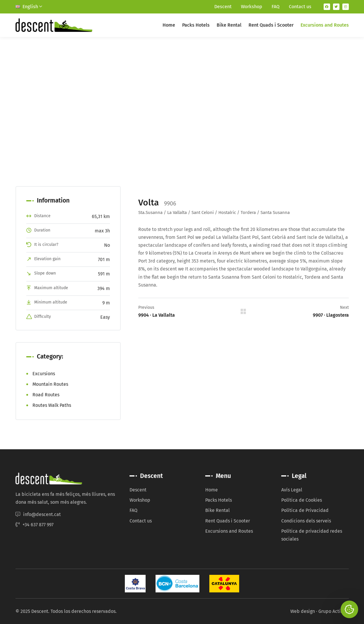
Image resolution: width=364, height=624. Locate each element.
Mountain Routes (50, 384)
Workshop (252, 7)
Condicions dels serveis (306, 521)
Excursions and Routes (325, 25)
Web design (303, 611)
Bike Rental (229, 25)
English (29, 7)
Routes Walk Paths (52, 405)
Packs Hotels (196, 25)
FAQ (276, 7)
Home (169, 25)
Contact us (300, 7)
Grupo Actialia (334, 611)
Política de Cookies (302, 500)
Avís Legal (292, 490)
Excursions (44, 374)
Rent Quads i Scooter (271, 25)
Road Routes (46, 395)
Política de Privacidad (305, 510)
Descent (223, 7)
